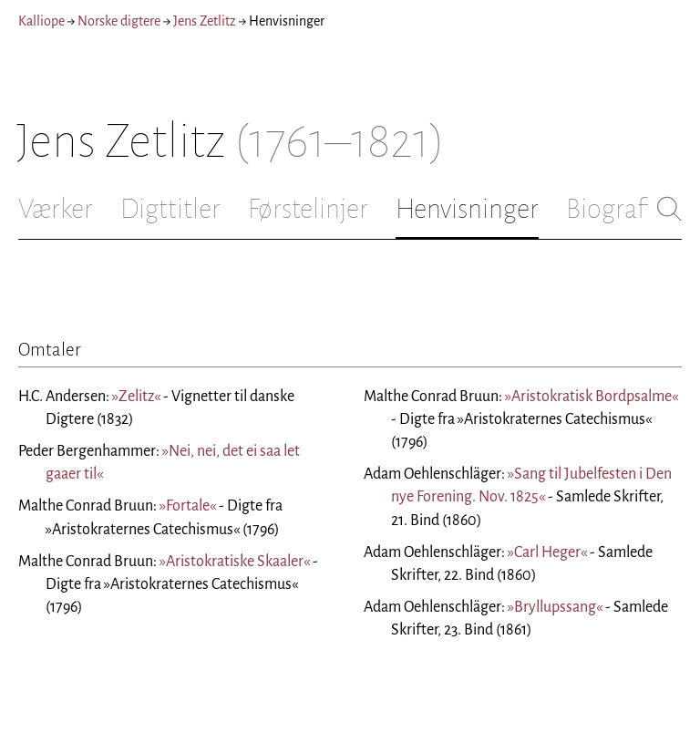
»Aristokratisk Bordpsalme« (592, 397)
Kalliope (41, 21)
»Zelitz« (136, 397)
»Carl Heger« (547, 552)
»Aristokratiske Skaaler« (235, 562)
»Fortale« (188, 506)
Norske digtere (119, 21)
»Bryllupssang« (555, 607)
